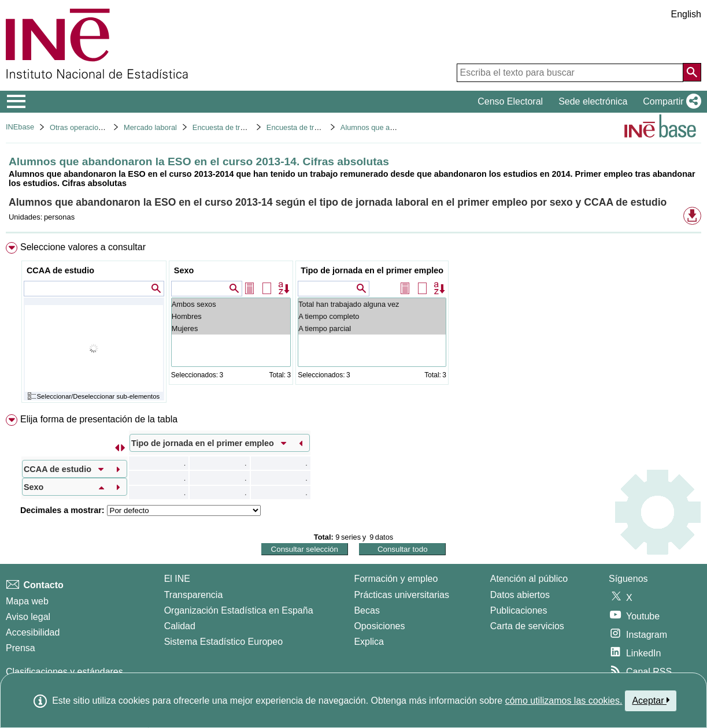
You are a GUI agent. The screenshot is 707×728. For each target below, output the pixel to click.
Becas (367, 610)
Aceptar (651, 700)
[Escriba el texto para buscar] (570, 73)
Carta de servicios (527, 626)
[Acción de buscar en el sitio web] (692, 72)
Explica (369, 642)
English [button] (686, 14)
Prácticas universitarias (401, 595)
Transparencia (194, 595)
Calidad (180, 626)
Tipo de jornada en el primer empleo (372, 270)
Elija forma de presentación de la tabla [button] (99, 419)
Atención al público (529, 579)
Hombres (231, 316)
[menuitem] (353, 325)
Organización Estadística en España (239, 610)
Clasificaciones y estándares (64, 672)
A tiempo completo (372, 316)
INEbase (20, 127)
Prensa (21, 648)
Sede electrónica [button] (593, 101)
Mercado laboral (150, 127)
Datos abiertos (520, 595)
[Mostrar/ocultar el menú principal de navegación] (16, 102)
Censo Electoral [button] (510, 101)
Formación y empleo (396, 579)
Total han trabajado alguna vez (372, 304)
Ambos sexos (231, 304)
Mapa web (27, 601)
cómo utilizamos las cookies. (564, 701)
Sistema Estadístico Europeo (223, 642)
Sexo (184, 270)
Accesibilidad (33, 632)
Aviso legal (28, 617)
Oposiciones (379, 626)
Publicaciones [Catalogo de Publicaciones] (519, 610)
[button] (670, 102)
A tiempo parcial (372, 328)
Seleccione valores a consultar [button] (83, 247)
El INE (177, 579)
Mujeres (231, 328)
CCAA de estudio (60, 270)
